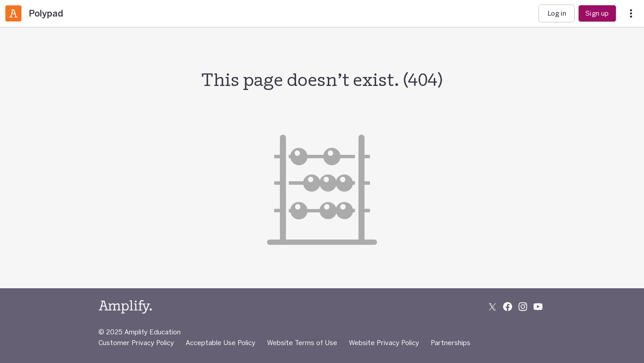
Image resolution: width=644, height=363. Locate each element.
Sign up (597, 13)
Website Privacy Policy (384, 343)
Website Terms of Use (302, 343)
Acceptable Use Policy (220, 343)
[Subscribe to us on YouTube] (538, 307)
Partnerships (451, 343)
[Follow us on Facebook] (508, 307)
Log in (557, 13)
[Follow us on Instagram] (523, 307)
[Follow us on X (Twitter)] (492, 307)
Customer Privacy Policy (136, 343)
